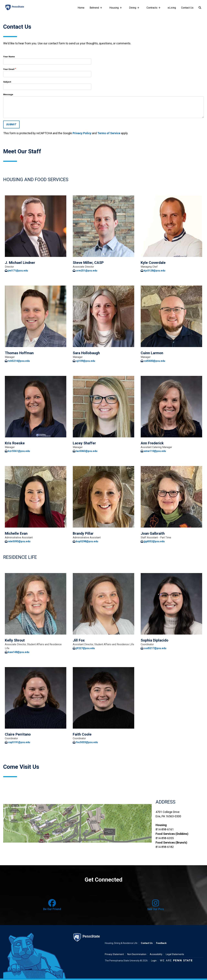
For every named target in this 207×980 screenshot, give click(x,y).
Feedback (161, 943)
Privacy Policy (82, 133)
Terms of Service (109, 133)
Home (81, 8)
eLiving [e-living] (172, 8)
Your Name (9, 56)
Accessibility (156, 954)
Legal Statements (175, 954)
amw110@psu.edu (155, 451)
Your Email (9, 69)
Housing (115, 9)
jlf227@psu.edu (85, 648)
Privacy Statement (114, 954)
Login (154, 961)
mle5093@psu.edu (19, 541)
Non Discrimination (137, 954)
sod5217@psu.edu (155, 648)
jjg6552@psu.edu (154, 541)
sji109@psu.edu (86, 361)
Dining (133, 9)
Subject (7, 82)
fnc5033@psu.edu (87, 742)
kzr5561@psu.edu (19, 451)
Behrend (95, 9)
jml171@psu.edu (18, 271)
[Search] (200, 8)
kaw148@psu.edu (19, 652)
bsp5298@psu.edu (87, 541)
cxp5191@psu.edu (19, 742)
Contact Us (187, 8)
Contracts (153, 9)
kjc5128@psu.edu (155, 271)
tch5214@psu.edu (19, 361)
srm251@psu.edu (87, 271)
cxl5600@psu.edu (155, 361)
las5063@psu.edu (87, 451)
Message (8, 94)
